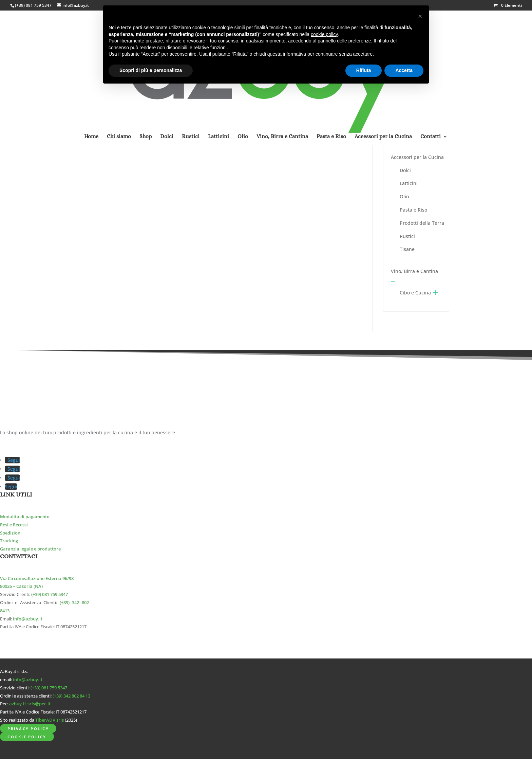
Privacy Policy (28, 729)
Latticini (409, 183)
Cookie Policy (27, 737)
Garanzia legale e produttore (30, 549)
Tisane (407, 249)
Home (91, 49)
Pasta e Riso (413, 210)
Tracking (9, 541)
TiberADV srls (50, 720)
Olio (404, 196)
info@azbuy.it (28, 619)
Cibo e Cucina (415, 293)
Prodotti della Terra (422, 223)
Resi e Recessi (14, 525)
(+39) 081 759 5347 (33, 5)
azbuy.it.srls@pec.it (30, 704)
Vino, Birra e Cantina (414, 271)
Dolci (405, 170)
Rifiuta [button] (364, 70)
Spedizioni (11, 533)
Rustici (407, 236)
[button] (420, 16)
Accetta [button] (404, 70)
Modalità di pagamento (25, 517)
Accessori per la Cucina (417, 157)
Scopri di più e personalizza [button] (151, 70)
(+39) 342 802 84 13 (71, 696)
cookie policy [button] (324, 34)
